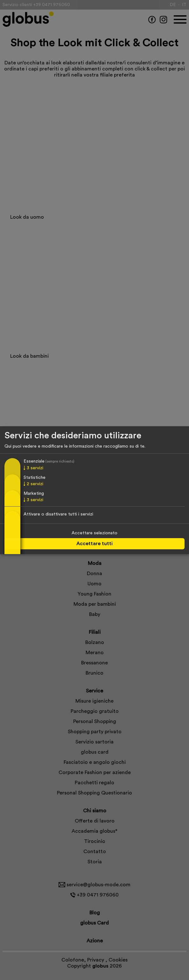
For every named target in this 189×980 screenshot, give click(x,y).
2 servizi (33, 484)
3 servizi (33, 468)
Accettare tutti (94, 544)
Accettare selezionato (94, 533)
